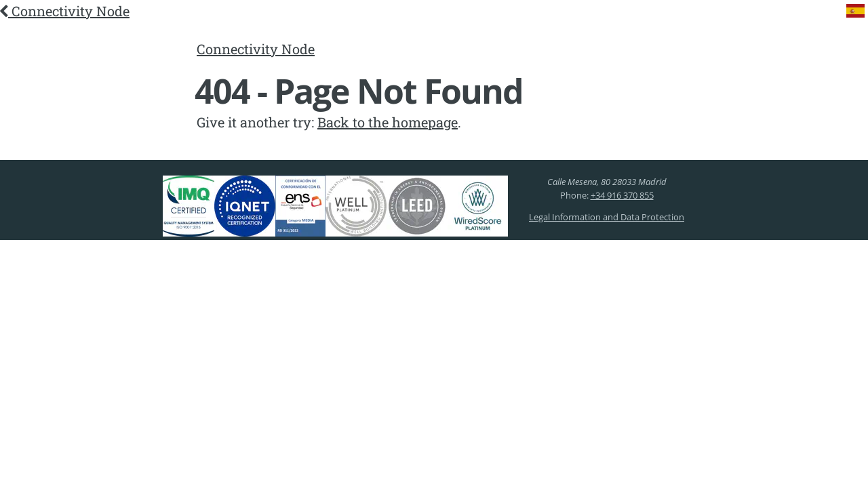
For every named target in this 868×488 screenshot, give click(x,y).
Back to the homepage (388, 122)
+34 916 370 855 (622, 195)
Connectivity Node (65, 11)
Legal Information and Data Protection (607, 217)
